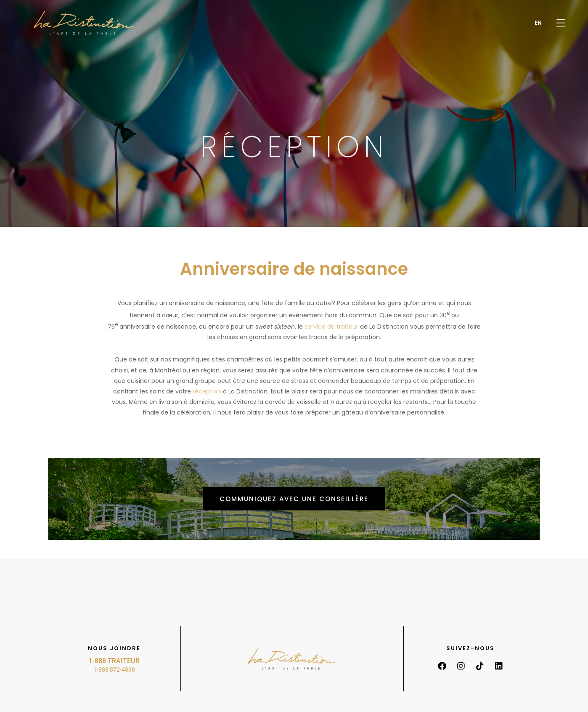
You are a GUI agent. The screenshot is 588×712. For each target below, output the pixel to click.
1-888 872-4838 (114, 669)
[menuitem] (538, 23)
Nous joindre (114, 648)
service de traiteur (331, 327)
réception (207, 391)
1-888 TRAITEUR (114, 661)
